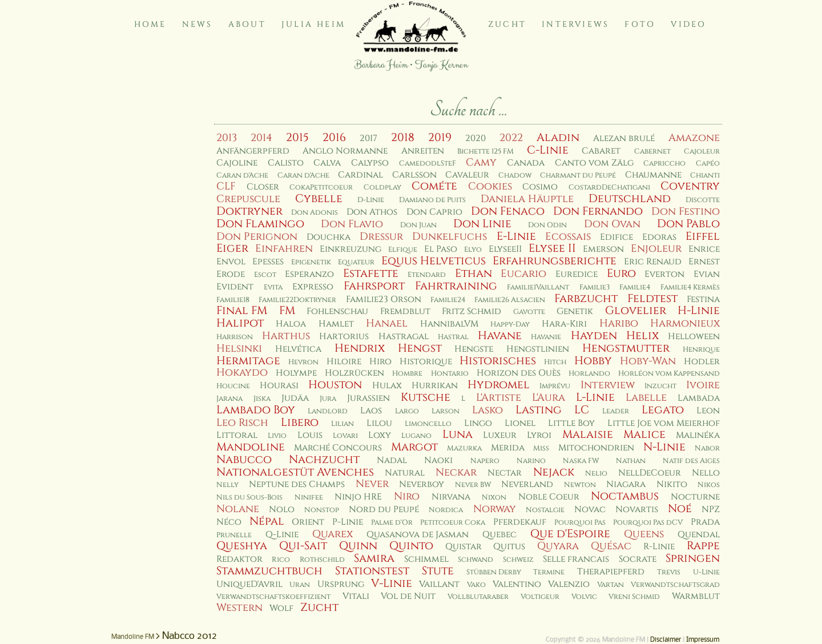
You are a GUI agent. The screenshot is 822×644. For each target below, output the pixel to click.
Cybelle (319, 199)
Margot (414, 447)
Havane (500, 336)
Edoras (659, 237)
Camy (481, 162)
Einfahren (284, 249)
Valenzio (569, 584)
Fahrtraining (456, 286)
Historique (426, 362)
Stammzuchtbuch (269, 571)
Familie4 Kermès (690, 287)
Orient (308, 522)
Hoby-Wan (648, 361)
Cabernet (652, 152)
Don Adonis (315, 213)
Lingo (478, 423)
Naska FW (581, 461)
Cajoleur (702, 152)
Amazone (694, 138)
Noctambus (625, 496)
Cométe (434, 186)
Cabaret (601, 151)
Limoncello (428, 424)
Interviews (575, 24)
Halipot (240, 323)
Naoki (438, 460)
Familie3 (595, 287)
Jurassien (368, 398)
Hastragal (404, 337)
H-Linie (699, 311)
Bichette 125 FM (485, 152)
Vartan (611, 585)
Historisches (498, 361)
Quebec (499, 535)
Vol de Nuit (408, 596)
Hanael (387, 323)
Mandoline (251, 447)
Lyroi (539, 435)
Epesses (268, 262)
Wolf (281, 608)
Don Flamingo (260, 224)
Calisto (286, 163)
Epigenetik (311, 262)
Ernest (704, 262)
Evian (707, 274)
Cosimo (540, 187)
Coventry (690, 186)
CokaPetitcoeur (321, 188)
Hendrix (360, 348)
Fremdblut (405, 311)
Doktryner (249, 211)
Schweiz (518, 560)
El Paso (441, 249)
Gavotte (529, 312)
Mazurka (464, 448)
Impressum (703, 640)
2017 (368, 138)
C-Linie (548, 150)
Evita (273, 287)
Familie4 (635, 287)
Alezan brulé (624, 138)
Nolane (238, 509)
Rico (281, 560)
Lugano (416, 436)
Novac (590, 510)
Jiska (262, 399)
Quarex (333, 534)
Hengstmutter (626, 348)
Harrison (235, 337)
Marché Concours (338, 448)
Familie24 (448, 300)
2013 (227, 138)
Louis (310, 435)
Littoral (237, 435)
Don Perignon (257, 237)
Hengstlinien (538, 349)
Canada (526, 163)
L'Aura (549, 398)
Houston (335, 385)
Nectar (505, 473)
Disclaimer (666, 640)
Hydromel (499, 385)
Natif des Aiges (691, 461)
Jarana (229, 399)
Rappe (703, 546)
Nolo (282, 510)
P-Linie (348, 522)
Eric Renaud (653, 262)
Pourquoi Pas (580, 523)
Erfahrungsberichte (555, 261)
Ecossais (568, 237)
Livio (277, 436)
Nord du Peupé (384, 510)
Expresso (313, 287)
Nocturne (695, 497)
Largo (407, 411)
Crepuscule (248, 199)
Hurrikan (435, 386)
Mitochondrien (596, 448)
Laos (371, 411)
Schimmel (426, 559)
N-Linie (664, 447)
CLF (226, 186)
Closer (263, 187)
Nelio (596, 474)
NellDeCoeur (650, 473)
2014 (261, 138)
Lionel (520, 423)
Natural (405, 473)
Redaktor (239, 559)
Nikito (672, 484)
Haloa (291, 324)
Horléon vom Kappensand (669, 374)
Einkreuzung (350, 249)
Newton (580, 485)
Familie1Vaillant (538, 287)
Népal (267, 521)
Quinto (411, 546)
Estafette (371, 273)
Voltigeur (540, 597)
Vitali (356, 596)
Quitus (509, 547)
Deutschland (630, 199)
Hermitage (248, 361)
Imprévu (555, 386)
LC (582, 410)
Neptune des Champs (297, 484)
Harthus (286, 336)
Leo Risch (242, 423)
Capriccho (664, 164)
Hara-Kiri (564, 324)
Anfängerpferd (253, 151)
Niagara (626, 484)
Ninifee (309, 498)
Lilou (379, 423)
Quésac (611, 546)
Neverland (527, 484)
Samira (374, 558)
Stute (438, 571)
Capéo (708, 164)
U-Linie (706, 572)
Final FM (242, 311)
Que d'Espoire (570, 534)
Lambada (699, 398)
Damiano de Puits (432, 200)
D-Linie (371, 200)
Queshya (242, 546)
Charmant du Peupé (578, 176)
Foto (640, 24)
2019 (440, 138)
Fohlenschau (337, 311)
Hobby (593, 361)
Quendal (699, 535)
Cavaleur (467, 175)
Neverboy (422, 484)
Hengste (474, 349)
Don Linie (482, 224)
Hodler (702, 362)
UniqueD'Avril (249, 584)
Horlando (589, 374)
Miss (541, 448)
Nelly (227, 485)
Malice (644, 434)
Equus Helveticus (434, 261)
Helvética (298, 349)
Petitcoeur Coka (453, 523)
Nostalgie (545, 510)
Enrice (704, 249)
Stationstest (372, 571)
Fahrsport (374, 286)
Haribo (619, 323)
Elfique (403, 250)
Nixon (494, 498)
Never (372, 484)
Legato (663, 410)
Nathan (631, 461)
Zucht (507, 24)
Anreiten (423, 151)
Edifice (616, 237)
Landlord (328, 411)
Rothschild (322, 560)
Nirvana (451, 497)
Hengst (420, 348)
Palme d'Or (392, 523)
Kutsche (426, 397)
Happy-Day (510, 325)
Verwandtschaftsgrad (675, 585)
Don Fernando (598, 211)
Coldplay (382, 188)
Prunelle (234, 535)
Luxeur (500, 435)
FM (287, 311)
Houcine (233, 386)
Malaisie (588, 434)
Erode (231, 274)
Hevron (303, 362)
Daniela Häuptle (527, 199)
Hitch (555, 362)
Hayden (594, 336)
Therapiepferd (611, 572)
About (247, 24)
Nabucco (244, 460)
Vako (476, 585)
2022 (511, 138)
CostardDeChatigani (609, 188)
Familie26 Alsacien (510, 300)
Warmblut (696, 596)
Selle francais (576, 559)
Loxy (380, 435)
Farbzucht (586, 299)
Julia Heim (313, 24)
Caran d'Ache (242, 176)
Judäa (295, 398)
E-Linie (516, 236)
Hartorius (344, 337)
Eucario (523, 274)
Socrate (638, 559)
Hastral (453, 337)
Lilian (342, 424)
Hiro (380, 362)
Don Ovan (612, 224)
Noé (680, 509)
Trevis (669, 572)
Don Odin (547, 225)
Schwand (476, 560)
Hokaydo (242, 373)
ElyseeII (505, 249)
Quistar (464, 547)
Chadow (515, 176)
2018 (403, 138)
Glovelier (636, 311)
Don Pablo (688, 224)
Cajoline (237, 163)
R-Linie (659, 547)
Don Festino (686, 212)
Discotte (703, 200)
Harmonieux (685, 323)
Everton (664, 274)
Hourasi (279, 386)
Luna (458, 434)
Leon (708, 411)
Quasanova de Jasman (418, 535)
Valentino (517, 584)
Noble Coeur (549, 497)
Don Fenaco (508, 211)
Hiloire (344, 362)
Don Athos (372, 212)
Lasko (487, 410)
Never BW (473, 485)
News (198, 24)
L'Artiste (499, 398)
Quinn (358, 546)
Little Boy (571, 423)
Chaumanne (653, 175)
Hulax (387, 386)
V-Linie (392, 583)
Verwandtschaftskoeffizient (273, 597)
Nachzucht (324, 460)
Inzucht (660, 386)
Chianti (705, 176)
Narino (531, 461)
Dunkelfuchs (450, 237)
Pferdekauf (520, 522)
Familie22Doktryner (297, 300)
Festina (703, 299)
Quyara (558, 546)
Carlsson (414, 175)
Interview (608, 385)
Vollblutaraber (478, 597)
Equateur (356, 262)
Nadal (392, 460)
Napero (485, 461)
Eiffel (703, 236)
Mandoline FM (133, 637)
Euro (621, 273)
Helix (642, 336)
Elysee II (552, 248)
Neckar (456, 472)
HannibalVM (449, 324)
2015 (297, 138)
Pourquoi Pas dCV (648, 523)
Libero (300, 422)
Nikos (709, 485)
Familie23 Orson (384, 299)
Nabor (707, 448)
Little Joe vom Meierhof (664, 423)
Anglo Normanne (345, 151)
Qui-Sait (303, 546)
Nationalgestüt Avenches (295, 472)
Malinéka (698, 435)
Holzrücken (354, 373)
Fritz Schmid (472, 311)
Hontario (450, 374)
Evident (235, 287)
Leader (616, 411)
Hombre (407, 374)
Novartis (637, 510)
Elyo (473, 250)
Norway (495, 509)
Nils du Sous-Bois (249, 498)
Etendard (427, 275)
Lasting (539, 410)
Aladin (558, 138)
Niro (407, 496)
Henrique (701, 350)
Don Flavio (352, 224)
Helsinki (239, 349)
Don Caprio (434, 212)
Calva (327, 163)
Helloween (694, 337)
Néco (229, 522)
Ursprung (341, 584)
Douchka (329, 237)
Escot (265, 275)
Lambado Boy (256, 410)
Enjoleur (656, 249)
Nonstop (322, 510)
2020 (476, 138)
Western (239, 608)
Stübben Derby (494, 572)
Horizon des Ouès (519, 373)
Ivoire (703, 385)
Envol (231, 262)
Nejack (554, 472)
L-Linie (595, 397)
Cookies (490, 186)
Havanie (546, 337)
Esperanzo (309, 274)
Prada (705, 522)
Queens (644, 534)
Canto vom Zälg (594, 163)
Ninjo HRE (358, 497)
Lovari (345, 436)
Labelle (646, 398)
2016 (334, 138)
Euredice (577, 274)
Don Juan (418, 225)
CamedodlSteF (428, 164)
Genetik (575, 311)
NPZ (711, 510)
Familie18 (233, 300)
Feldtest (652, 299)
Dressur (381, 237)
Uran (300, 585)
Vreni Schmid (634, 597)
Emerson (603, 249)
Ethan (474, 273)
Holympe (296, 373)
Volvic (584, 597)
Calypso (370, 163)
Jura (328, 399)
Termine (549, 572)
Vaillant (439, 584)
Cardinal (360, 175)
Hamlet (336, 324)
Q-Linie (282, 535)
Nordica (446, 510)
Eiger (232, 248)
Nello (706, 473)
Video (688, 24)
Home (150, 24)
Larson (446, 411)
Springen (693, 558)
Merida (508, 448)
